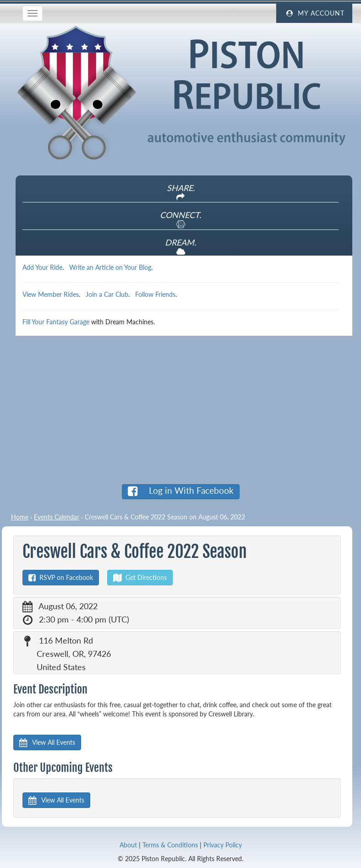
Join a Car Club (107, 294)
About (128, 845)
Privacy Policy (223, 845)
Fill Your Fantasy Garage (56, 322)
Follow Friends (155, 294)
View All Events (47, 742)
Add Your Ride (42, 267)
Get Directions (140, 577)
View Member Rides (51, 294)
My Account (314, 13)
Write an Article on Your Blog (110, 267)
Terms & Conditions (170, 845)
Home (20, 517)
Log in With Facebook (181, 491)
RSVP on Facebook (61, 577)
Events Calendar (57, 517)
